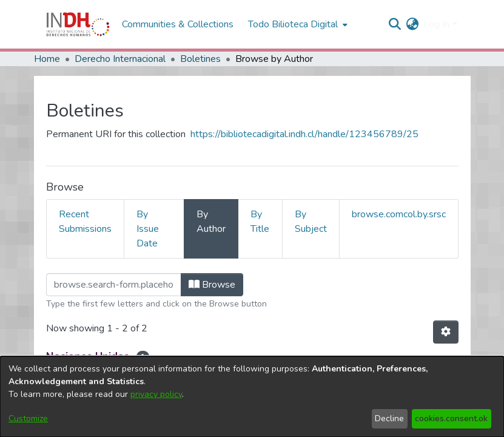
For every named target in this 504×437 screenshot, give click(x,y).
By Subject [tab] (311, 222)
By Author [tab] (211, 222)
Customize (28, 418)
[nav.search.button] (395, 24)
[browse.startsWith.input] (114, 285)
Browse (212, 285)
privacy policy (156, 394)
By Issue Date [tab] (148, 229)
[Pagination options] (446, 332)
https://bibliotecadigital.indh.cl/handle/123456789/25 (304, 134)
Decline (389, 418)
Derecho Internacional (120, 59)
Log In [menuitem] (436, 24)
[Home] (78, 24)
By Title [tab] (260, 222)
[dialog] (252, 397)
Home (47, 59)
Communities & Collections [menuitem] (178, 24)
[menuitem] (412, 24)
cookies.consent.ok (451, 418)
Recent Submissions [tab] (85, 222)
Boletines (200, 59)
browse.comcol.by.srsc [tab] (399, 214)
